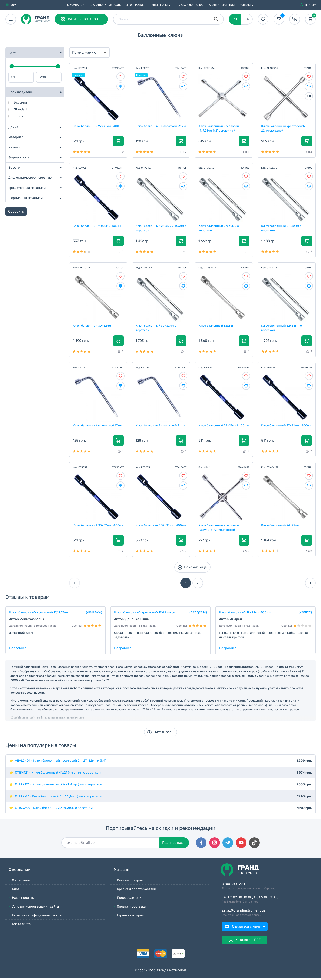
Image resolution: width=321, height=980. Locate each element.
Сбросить (16, 211)
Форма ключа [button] (19, 157)
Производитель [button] (20, 92)
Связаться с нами (243, 929)
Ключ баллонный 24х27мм (280, 527)
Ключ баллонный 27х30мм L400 (96, 126)
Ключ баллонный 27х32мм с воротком (282, 229)
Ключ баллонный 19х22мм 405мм (97, 227)
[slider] (12, 66)
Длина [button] (13, 127)
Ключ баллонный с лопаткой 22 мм (161, 126)
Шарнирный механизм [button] (25, 198)
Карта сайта (21, 926)
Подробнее (18, 650)
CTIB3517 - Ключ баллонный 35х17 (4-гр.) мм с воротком (58, 798)
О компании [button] (20, 872)
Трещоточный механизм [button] (27, 188)
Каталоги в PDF (245, 942)
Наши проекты (160, 5)
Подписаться (173, 845)
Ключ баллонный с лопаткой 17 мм (98, 427)
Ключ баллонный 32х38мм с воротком (282, 329)
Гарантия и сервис (221, 5)
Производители (129, 900)
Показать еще (192, 570)
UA (247, 19)
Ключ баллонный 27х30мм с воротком (219, 229)
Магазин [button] (121, 872)
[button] (11, 5)
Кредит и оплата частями (136, 891)
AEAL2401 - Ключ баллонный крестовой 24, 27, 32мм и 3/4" (61, 763)
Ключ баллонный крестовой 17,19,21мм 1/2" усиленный (219, 129)
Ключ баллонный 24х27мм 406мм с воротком (160, 229)
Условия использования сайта (35, 909)
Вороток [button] (15, 168)
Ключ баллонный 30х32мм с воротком (156, 329)
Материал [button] (16, 137)
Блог (16, 891)
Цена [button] (12, 52)
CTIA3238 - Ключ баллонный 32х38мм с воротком (54, 810)
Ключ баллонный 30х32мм (92, 327)
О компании (76, 5)
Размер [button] (14, 147)
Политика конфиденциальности (37, 917)
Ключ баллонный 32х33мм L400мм (161, 527)
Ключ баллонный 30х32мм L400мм (92, 529)
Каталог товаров (130, 882)
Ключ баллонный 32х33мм (218, 327)
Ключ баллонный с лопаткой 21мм (160, 427)
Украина (20, 103)
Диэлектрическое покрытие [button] (30, 178)
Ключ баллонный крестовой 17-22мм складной (284, 129)
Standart (21, 109)
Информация (135, 5)
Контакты (247, 5)
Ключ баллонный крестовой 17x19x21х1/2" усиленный (219, 529)
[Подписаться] (110, 845)
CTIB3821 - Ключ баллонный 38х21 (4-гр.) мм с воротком (59, 786)
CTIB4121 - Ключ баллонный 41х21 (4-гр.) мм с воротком (58, 775)
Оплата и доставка (189, 5)
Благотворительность (105, 5)
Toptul (19, 116)
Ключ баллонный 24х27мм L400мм (224, 427)
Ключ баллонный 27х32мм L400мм (287, 427)
